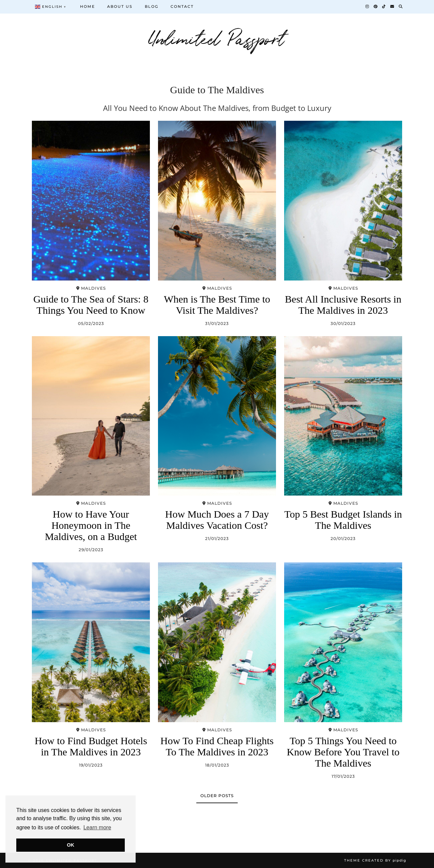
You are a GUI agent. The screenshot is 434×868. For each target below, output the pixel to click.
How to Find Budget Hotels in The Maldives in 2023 (91, 746)
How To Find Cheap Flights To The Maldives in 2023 (217, 746)
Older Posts (217, 796)
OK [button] (71, 845)
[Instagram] (368, 6)
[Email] (392, 6)
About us (120, 6)
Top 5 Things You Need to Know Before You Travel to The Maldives (343, 752)
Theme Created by (375, 860)
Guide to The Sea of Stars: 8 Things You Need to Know (91, 305)
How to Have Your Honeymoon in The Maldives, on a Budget (91, 525)
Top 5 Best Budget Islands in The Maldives (343, 520)
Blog (152, 6)
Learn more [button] (97, 827)
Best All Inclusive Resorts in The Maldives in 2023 (343, 305)
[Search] (401, 6)
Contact (182, 6)
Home (87, 6)
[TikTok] (384, 6)
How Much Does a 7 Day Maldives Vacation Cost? (217, 520)
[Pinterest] (376, 6)
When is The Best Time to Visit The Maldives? (217, 305)
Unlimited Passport (217, 37)
